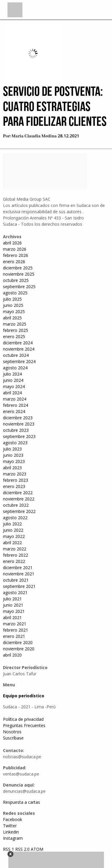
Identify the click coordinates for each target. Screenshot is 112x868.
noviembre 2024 (19, 349)
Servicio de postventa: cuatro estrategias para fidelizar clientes (55, 107)
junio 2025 (13, 305)
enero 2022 (14, 561)
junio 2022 (13, 530)
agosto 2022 (15, 518)
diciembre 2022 (18, 493)
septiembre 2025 (19, 287)
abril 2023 (12, 468)
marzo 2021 (15, 624)
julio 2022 (12, 524)
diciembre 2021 (18, 568)
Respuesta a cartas (22, 802)
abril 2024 (12, 393)
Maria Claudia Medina (34, 136)
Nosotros (12, 732)
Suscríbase (13, 738)
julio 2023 (12, 449)
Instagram (13, 838)
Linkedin (11, 832)
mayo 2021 (14, 611)
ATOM (37, 849)
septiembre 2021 (19, 586)
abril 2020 (12, 655)
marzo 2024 (15, 399)
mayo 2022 (14, 536)
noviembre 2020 (19, 649)
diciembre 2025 (18, 268)
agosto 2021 (15, 592)
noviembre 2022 (19, 499)
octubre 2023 (16, 430)
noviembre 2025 (19, 274)
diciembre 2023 (18, 418)
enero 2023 (14, 486)
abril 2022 (12, 543)
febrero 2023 (16, 480)
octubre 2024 (16, 355)
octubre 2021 (16, 580)
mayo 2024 (14, 386)
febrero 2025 (16, 330)
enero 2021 (14, 636)
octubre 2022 (16, 505)
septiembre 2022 (19, 511)
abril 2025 (12, 318)
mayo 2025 (14, 311)
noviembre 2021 (19, 574)
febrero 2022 (16, 555)
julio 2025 (12, 299)
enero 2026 (14, 262)
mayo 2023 (14, 461)
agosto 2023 (15, 443)
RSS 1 (9, 849)
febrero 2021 (16, 630)
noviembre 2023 (19, 424)
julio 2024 (12, 374)
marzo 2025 (15, 324)
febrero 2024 (16, 405)
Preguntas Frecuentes (24, 725)
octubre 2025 (16, 280)
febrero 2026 (16, 255)
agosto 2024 (15, 368)
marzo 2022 (15, 549)
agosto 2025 (15, 293)
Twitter (10, 826)
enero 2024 (14, 411)
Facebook (13, 819)
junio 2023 (13, 455)
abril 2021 (12, 617)
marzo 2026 (15, 249)
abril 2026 (12, 243)
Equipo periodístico (24, 696)
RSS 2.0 (22, 849)
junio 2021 (13, 605)
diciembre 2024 (18, 343)
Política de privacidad (23, 719)
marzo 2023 (15, 474)
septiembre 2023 (19, 436)
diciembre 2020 (18, 642)
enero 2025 (14, 336)
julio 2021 (12, 599)
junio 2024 (13, 380)
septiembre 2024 (19, 361)
